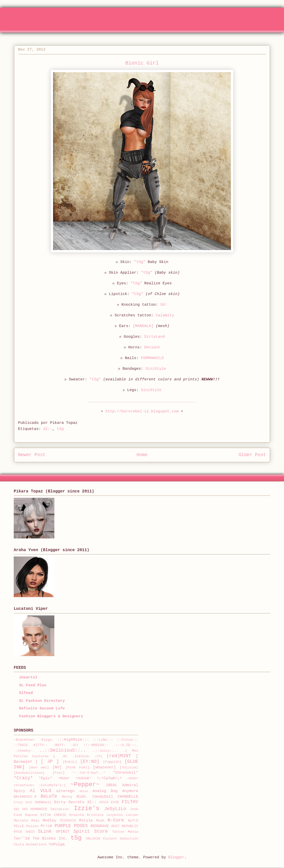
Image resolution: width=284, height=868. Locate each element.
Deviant (152, 347)
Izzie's (87, 808)
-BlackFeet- (25, 740)
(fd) (99, 756)
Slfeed (26, 693)
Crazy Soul (23, 802)
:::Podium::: (127, 740)
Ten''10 (22, 839)
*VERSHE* (83, 778)
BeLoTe (49, 796)
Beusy (67, 797)
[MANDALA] (143, 326)
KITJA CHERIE (53, 815)
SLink (45, 831)
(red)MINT (119, 756)
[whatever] (104, 768)
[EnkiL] (70, 762)
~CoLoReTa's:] (52, 785)
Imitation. (60, 809)
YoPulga (57, 844)
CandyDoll (103, 797)
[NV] (57, 768)
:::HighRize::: (73, 740)
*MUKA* (64, 778)
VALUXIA (93, 839)
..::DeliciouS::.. (62, 750)
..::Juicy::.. (105, 751)
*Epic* (45, 778)
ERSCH (104, 802)
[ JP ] (50, 762)
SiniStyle (156, 369)
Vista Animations (30, 844)
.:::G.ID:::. (126, 745)
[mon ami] (39, 768)
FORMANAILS (152, 358)
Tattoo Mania (125, 832)
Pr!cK (46, 826)
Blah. (82, 797)
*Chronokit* (126, 773)
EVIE (115, 802)
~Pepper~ (85, 785)
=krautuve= (24, 785)
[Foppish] (112, 762)
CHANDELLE (128, 797)
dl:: (48, 429)
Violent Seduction (120, 839)
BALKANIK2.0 (25, 797)
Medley (50, 821)
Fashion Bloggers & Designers (51, 716)
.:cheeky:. (24, 751)
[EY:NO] (90, 762)
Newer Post (32, 455)
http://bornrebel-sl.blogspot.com (142, 412)
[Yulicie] (129, 768)
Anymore (130, 791)
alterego (66, 791)
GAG (25, 809)
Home (142, 455)
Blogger (176, 857)
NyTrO (133, 821)
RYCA (18, 832)
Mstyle (86, 821)
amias (84, 791)
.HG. (65, 756)
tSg (60, 429)
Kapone (31, 815)
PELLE (19, 826)
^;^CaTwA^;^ (109, 778)
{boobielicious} (29, 773)
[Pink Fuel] (77, 768)
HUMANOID (39, 809)
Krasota (77, 815)
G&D (17, 809)
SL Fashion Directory (42, 701)
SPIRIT (63, 832)
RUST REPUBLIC (125, 826)
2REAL (112, 785)
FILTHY (130, 802)
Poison (32, 826)
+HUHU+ (133, 779)
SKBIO (30, 832)
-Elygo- (47, 740)
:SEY (75, 745)
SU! (164, 305)
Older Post (252, 455)
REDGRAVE (100, 826)
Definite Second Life (42, 709)
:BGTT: (60, 745)
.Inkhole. (82, 756)
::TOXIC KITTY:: (31, 745)
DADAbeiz (43, 802)
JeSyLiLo (115, 809)
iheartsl (28, 678)
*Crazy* (23, 778)
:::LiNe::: (103, 740)
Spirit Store (91, 831)
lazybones (115, 815)
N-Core (116, 820)
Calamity (165, 315)
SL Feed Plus (33, 685)
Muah (100, 821)
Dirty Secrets (69, 802)
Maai (35, 821)
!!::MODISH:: (96, 745)
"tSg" (140, 262)
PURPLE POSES (71, 826)
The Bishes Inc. (50, 839)
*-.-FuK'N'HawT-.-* (89, 773)
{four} (59, 773)
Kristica (95, 815)
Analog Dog (105, 791)
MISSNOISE (68, 821)
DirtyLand (155, 337)
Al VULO (41, 791)
